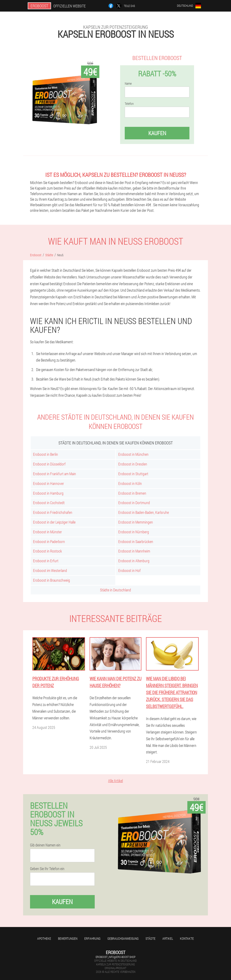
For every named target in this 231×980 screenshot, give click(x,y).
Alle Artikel (115, 781)
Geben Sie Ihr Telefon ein (47, 869)
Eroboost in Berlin (46, 454)
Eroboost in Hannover (49, 483)
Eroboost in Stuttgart (133, 474)
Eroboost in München (133, 454)
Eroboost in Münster (47, 532)
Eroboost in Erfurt (46, 561)
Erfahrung (92, 938)
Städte (150, 938)
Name (128, 84)
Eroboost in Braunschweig (52, 580)
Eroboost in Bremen (132, 493)
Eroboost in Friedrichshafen (53, 512)
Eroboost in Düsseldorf (49, 464)
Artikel (168, 938)
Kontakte (187, 938)
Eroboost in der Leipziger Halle (54, 522)
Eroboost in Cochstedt (49, 503)
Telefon (129, 104)
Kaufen (157, 133)
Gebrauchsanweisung (123, 938)
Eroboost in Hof (129, 570)
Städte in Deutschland (115, 590)
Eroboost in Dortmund (134, 503)
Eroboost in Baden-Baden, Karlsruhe (144, 512)
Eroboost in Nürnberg (134, 532)
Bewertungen (68, 938)
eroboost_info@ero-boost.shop (115, 957)
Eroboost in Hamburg (48, 493)
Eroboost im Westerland (50, 570)
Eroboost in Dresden (133, 464)
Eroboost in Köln (130, 483)
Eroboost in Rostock (47, 551)
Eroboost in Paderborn (49, 541)
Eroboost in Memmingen (136, 522)
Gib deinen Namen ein (45, 845)
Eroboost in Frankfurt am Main (55, 474)
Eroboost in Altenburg (134, 561)
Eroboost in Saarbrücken (136, 541)
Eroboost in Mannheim (134, 551)
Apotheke (44, 938)
